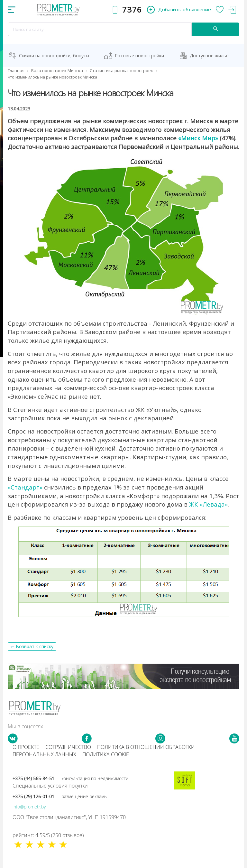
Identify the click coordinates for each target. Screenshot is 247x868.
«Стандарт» (25, 487)
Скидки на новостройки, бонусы (54, 56)
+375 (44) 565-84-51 (70, 778)
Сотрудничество (68, 747)
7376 (132, 9)
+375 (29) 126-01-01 (60, 796)
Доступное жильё (209, 56)
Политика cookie (106, 754)
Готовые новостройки (139, 56)
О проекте (26, 747)
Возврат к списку (35, 646)
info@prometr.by (29, 807)
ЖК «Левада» (208, 504)
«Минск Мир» (198, 138)
